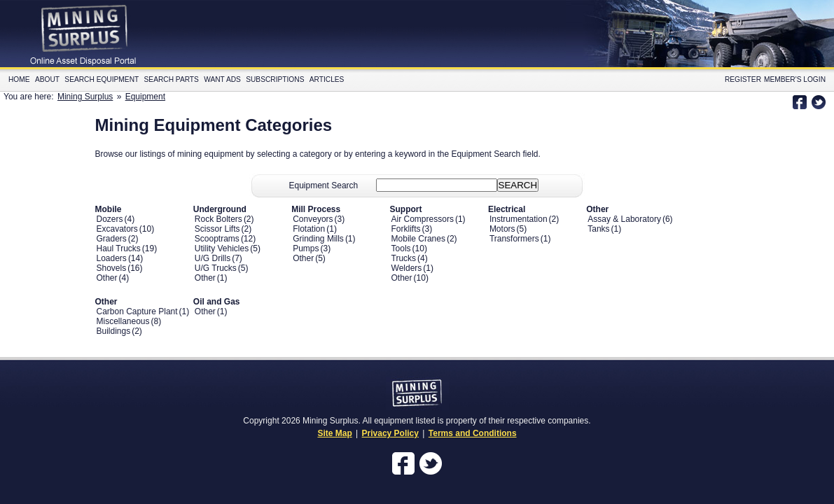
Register (743, 79)
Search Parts (172, 79)
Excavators (117, 229)
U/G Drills (213, 258)
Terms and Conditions (473, 433)
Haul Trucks (119, 248)
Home (19, 79)
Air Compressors (423, 219)
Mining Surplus (85, 97)
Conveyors (313, 219)
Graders (112, 239)
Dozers (110, 219)
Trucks (404, 258)
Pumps (306, 248)
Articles (327, 79)
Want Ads (222, 79)
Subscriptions (275, 79)
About (47, 79)
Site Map (334, 433)
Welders (407, 268)
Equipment (145, 97)
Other (107, 278)
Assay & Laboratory (624, 219)
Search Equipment (102, 79)
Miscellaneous (123, 321)
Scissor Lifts (217, 229)
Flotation (309, 229)
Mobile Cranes (418, 239)
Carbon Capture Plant (137, 311)
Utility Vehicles (222, 248)
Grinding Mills (318, 239)
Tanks (598, 229)
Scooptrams (217, 239)
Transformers (514, 239)
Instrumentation (519, 219)
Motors (502, 229)
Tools (401, 248)
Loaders (112, 258)
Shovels (112, 268)
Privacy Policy (390, 433)
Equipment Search (324, 185)
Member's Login (795, 79)
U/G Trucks (216, 268)
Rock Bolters (218, 219)
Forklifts (406, 229)
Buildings (114, 331)
